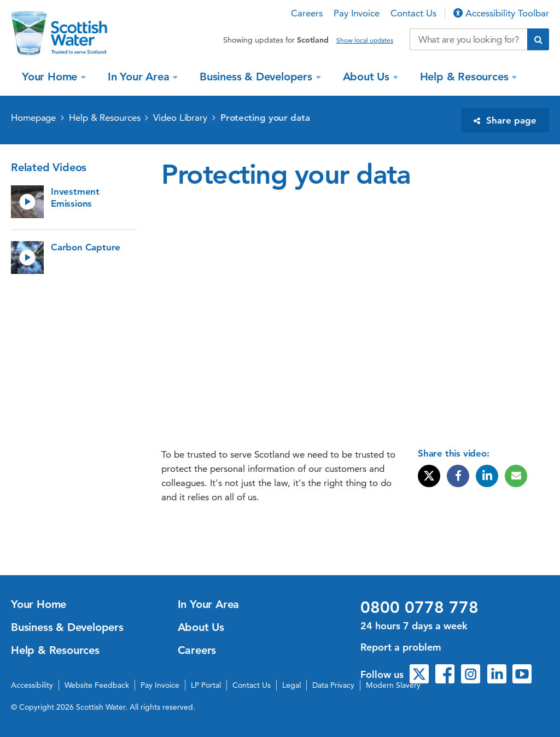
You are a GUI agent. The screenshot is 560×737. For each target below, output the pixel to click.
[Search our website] (468, 39)
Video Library (180, 118)
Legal (291, 685)
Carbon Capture (86, 247)
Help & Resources (466, 77)
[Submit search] (538, 39)
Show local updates (365, 40)
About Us (368, 77)
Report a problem (401, 647)
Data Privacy (333, 685)
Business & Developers (258, 77)
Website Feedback (97, 685)
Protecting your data (265, 118)
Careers (307, 13)
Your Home (51, 77)
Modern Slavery (393, 685)
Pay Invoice (357, 13)
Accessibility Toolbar (501, 13)
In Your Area (140, 77)
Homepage (33, 118)
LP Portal (206, 685)
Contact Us (413, 13)
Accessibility (32, 685)
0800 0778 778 (419, 607)
